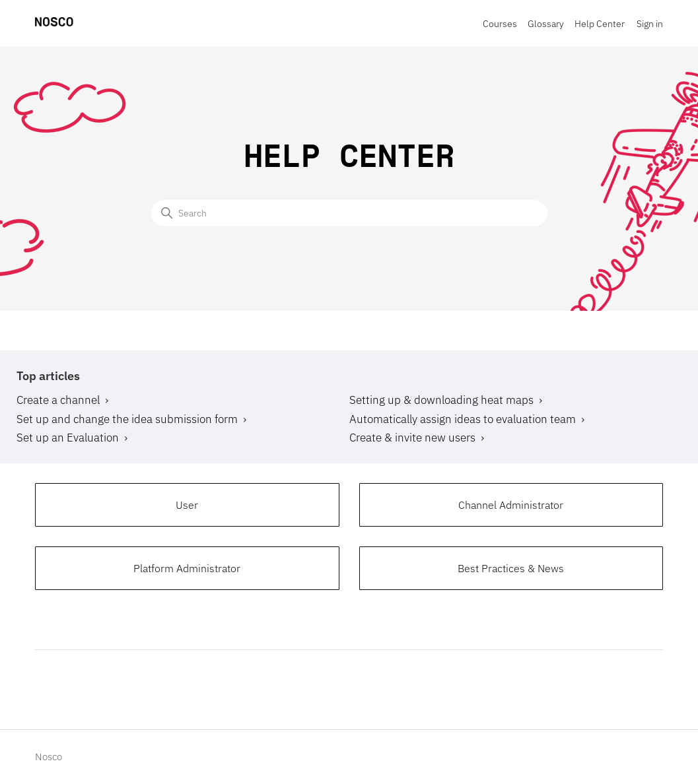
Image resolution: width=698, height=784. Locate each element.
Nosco (49, 757)
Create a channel (58, 400)
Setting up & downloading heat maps (441, 400)
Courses (500, 24)
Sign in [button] (650, 24)
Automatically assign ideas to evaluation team (463, 419)
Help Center (600, 24)
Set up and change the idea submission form (127, 419)
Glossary (546, 24)
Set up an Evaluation (68, 438)
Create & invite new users (412, 438)
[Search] (349, 213)
